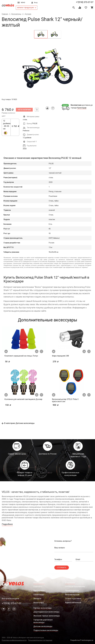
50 (14, 362)
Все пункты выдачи (10, 599)
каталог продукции (27, 8)
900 (62, 405)
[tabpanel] (47, 69)
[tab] (41, 34)
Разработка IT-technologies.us (82, 640)
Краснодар (82, 108)
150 (15, 405)
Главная (5, 14)
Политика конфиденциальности (14, 640)
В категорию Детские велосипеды (18, 423)
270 (62, 362)
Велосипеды (16, 14)
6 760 (16, 127)
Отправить (62, 568)
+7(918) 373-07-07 (85, 2)
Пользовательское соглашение (40, 640)
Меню (21, 3)
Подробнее (7, 524)
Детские (28, 14)
